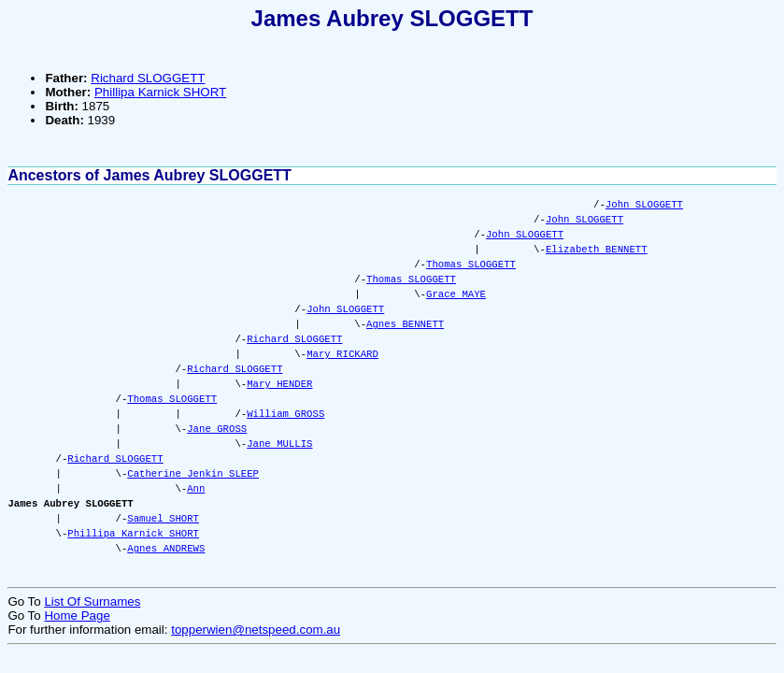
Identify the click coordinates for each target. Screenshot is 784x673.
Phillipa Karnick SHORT (160, 92)
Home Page (77, 616)
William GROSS (285, 414)
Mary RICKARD (342, 354)
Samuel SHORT (163, 519)
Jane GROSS (217, 429)
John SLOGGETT (644, 205)
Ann (196, 489)
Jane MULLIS (279, 444)
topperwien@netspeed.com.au (256, 630)
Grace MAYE (456, 294)
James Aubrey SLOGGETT (392, 18)
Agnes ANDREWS (166, 549)
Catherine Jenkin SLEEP (193, 474)
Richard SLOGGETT (148, 78)
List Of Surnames (92, 601)
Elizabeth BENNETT (597, 250)
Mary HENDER (279, 384)
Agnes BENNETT (405, 324)
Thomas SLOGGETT (471, 265)
